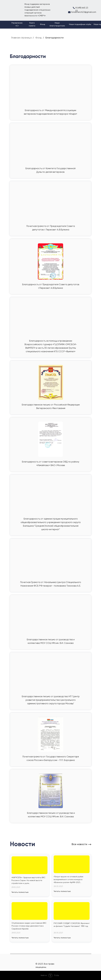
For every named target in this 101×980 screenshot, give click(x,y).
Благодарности (55, 38)
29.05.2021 (16, 887)
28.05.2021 (58, 886)
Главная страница (21, 38)
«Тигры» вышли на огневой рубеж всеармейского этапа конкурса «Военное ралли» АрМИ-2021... (68, 880)
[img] (30, 865)
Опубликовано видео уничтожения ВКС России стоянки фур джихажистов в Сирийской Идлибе (29, 926)
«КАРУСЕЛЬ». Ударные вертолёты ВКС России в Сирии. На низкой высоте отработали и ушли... (28, 880)
